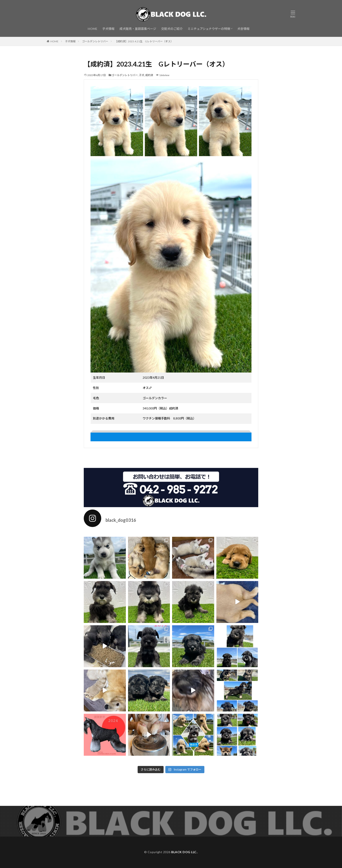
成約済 (149, 75)
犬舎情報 (243, 29)
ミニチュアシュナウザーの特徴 (209, 29)
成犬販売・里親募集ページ (138, 29)
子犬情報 (108, 29)
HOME (92, 29)
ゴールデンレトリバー (95, 41)
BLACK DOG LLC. (184, 852)
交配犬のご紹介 (172, 29)
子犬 (142, 75)
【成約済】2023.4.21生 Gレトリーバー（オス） (144, 41)
